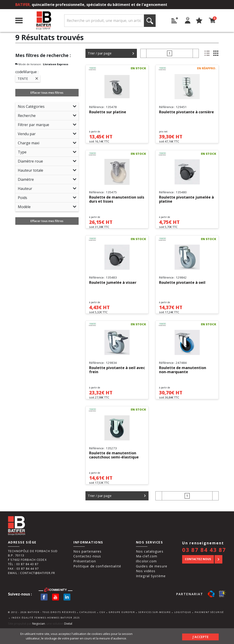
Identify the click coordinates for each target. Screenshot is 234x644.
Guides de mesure (152, 582)
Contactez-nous (87, 572)
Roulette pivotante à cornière (186, 112)
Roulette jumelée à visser (113, 289)
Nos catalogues (150, 567)
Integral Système (151, 592)
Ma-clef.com (147, 572)
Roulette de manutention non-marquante (183, 380)
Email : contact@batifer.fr (32, 589)
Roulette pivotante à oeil (182, 289)
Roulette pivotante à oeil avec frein (117, 380)
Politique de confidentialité (97, 582)
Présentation (85, 577)
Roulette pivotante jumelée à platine (186, 203)
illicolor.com (146, 577)
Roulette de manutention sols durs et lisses (117, 203)
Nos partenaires (87, 567)
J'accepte (201, 636)
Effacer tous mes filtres (47, 93)
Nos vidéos (146, 587)
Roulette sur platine (108, 112)
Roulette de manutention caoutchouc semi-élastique (114, 468)
